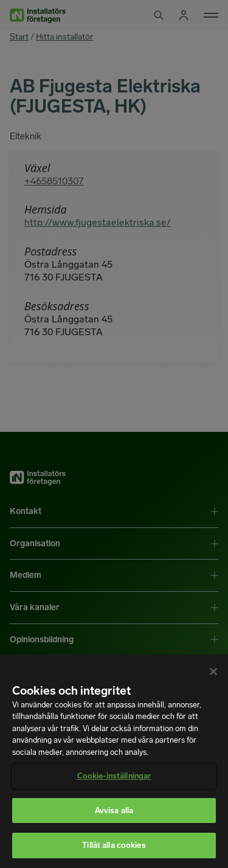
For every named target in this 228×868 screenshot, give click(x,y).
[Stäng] (213, 672)
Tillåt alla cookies (114, 845)
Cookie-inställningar (114, 776)
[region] (114, 761)
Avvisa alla (114, 811)
